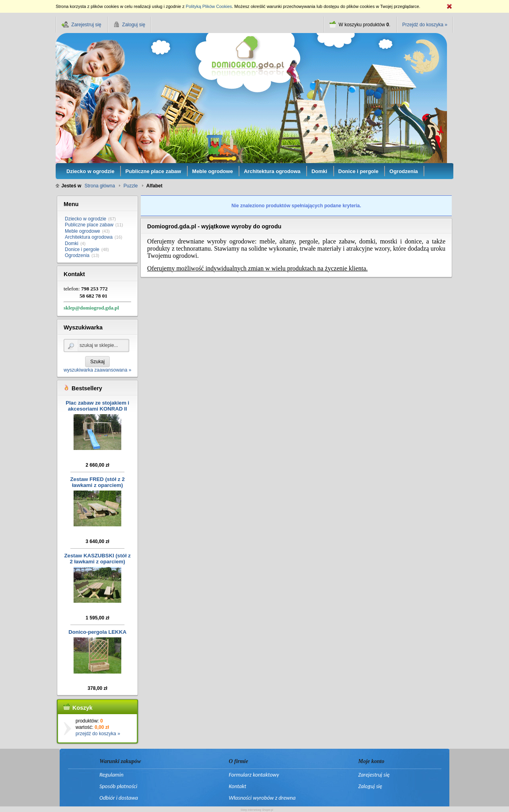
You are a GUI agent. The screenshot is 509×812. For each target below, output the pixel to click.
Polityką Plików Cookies (209, 6)
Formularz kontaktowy (254, 775)
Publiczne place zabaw (89, 225)
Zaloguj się (370, 786)
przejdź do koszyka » (98, 734)
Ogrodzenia (77, 255)
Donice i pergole (82, 249)
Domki (72, 243)
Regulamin (111, 775)
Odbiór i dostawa (119, 798)
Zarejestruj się (374, 775)
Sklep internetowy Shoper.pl (257, 810)
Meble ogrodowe (83, 231)
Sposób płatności (118, 786)
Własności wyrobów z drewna (262, 798)
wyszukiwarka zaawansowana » (97, 370)
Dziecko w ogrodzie (85, 219)
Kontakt (237, 786)
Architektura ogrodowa (89, 237)
